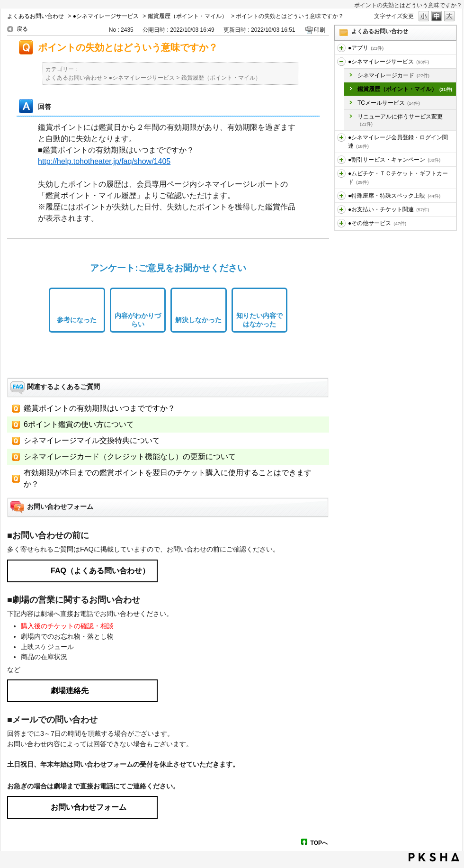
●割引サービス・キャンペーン (394, 160)
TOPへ (319, 843)
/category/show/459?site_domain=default (341, 173)
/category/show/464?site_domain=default (341, 196)
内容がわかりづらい (138, 320)
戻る (22, 29)
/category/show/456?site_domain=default (341, 160)
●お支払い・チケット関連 (388, 209)
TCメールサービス (389, 103)
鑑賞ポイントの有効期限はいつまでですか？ (99, 408)
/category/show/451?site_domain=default (341, 62)
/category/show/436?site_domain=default (341, 48)
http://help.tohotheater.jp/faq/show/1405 (104, 161)
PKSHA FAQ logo (434, 857)
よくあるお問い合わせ (36, 16)
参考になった (77, 320)
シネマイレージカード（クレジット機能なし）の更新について (130, 457)
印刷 (320, 30)
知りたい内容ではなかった (259, 320)
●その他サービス (377, 223)
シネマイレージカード (393, 75)
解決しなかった (198, 320)
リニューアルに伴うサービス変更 (400, 120)
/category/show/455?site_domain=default (341, 137)
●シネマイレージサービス (106, 16)
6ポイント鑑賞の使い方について (79, 424)
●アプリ (366, 48)
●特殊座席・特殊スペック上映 (394, 196)
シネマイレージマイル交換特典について (92, 440)
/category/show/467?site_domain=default (341, 209)
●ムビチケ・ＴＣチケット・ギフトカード (398, 178)
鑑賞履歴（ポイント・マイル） (187, 16)
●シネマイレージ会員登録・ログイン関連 (398, 142)
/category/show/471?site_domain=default (341, 223)
